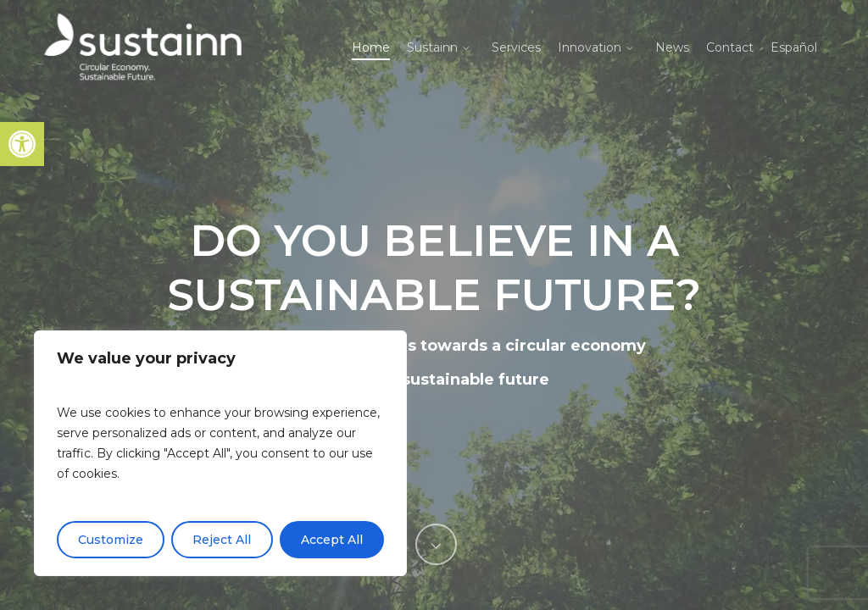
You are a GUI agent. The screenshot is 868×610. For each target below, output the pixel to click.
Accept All (332, 540)
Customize (111, 540)
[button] (22, 144)
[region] (220, 453)
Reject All (222, 540)
